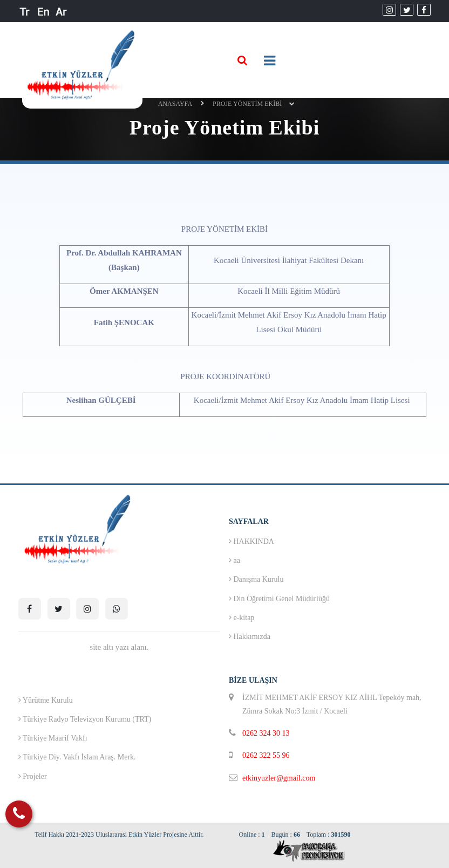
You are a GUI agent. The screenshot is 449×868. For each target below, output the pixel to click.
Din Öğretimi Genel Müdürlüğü (279, 599)
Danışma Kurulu (256, 579)
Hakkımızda (250, 637)
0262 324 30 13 (266, 733)
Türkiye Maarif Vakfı (53, 738)
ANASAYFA (175, 104)
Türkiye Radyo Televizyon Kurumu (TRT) (85, 719)
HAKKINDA (251, 541)
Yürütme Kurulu (46, 700)
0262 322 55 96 (266, 755)
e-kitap (241, 618)
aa (234, 560)
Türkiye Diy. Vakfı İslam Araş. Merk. (77, 757)
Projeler (33, 776)
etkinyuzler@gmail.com (279, 778)
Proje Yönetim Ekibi (247, 104)
